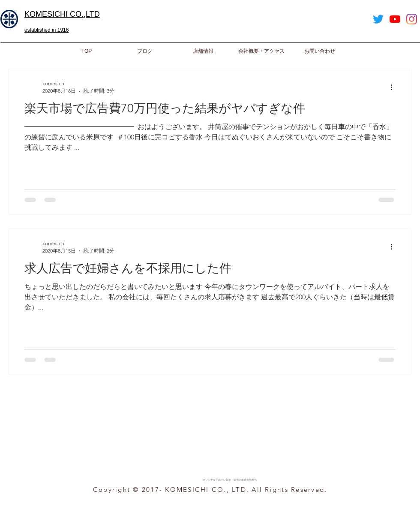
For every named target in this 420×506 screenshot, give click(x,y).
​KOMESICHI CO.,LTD (62, 14)
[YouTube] (395, 19)
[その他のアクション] (394, 87)
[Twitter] (378, 19)
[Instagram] (412, 19)
